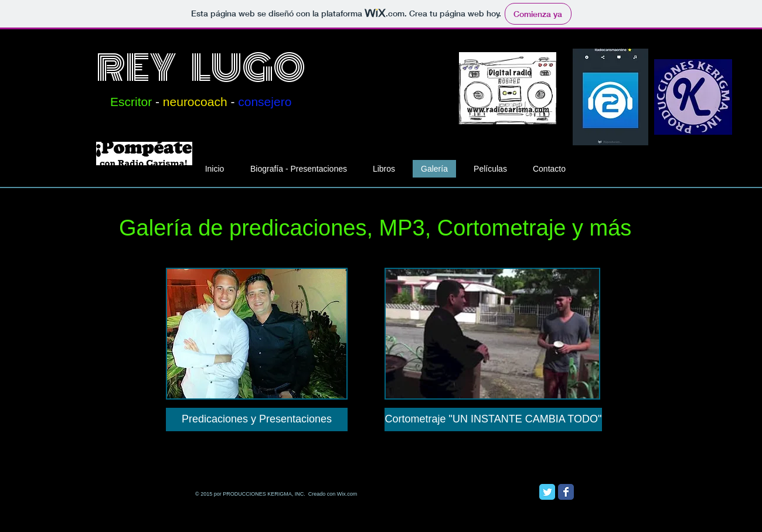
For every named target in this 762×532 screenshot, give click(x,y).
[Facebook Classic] (566, 492)
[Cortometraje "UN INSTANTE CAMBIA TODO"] (493, 420)
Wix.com (347, 494)
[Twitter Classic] (547, 492)
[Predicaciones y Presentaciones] (257, 420)
